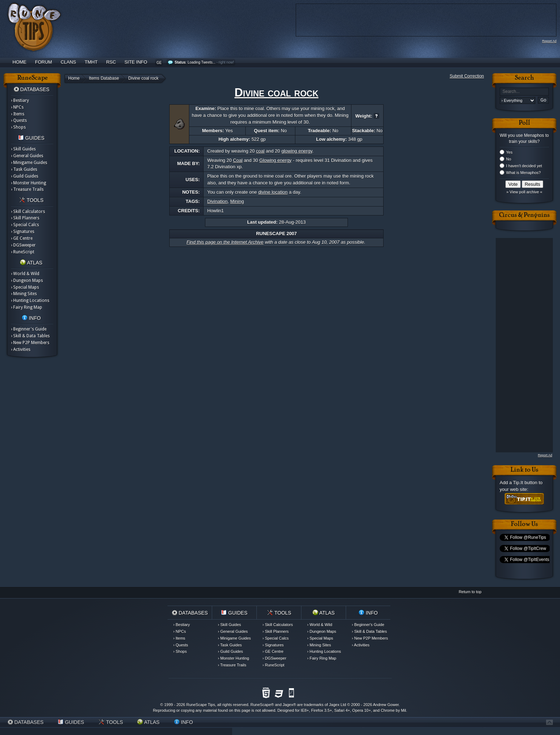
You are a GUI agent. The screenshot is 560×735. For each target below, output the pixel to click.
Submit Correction (467, 76)
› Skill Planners (25, 218)
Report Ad (549, 41)
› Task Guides (24, 169)
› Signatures (23, 232)
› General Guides (27, 156)
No (509, 159)
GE (159, 63)
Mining (237, 201)
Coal (238, 160)
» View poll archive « (524, 192)
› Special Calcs (25, 225)
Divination (217, 201)
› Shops (18, 127)
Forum (44, 62)
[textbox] (524, 92)
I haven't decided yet (524, 166)
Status (180, 62)
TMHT (91, 62)
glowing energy (297, 151)
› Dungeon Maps (27, 280)
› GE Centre (22, 238)
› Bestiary (20, 100)
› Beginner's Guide (29, 329)
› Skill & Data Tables (30, 336)
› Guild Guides (25, 176)
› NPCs (17, 107)
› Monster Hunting (29, 183)
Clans (68, 62)
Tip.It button (525, 483)
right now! (226, 62)
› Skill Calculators (28, 212)
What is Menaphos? (523, 173)
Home (19, 62)
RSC (111, 62)
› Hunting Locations (30, 301)
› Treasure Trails (27, 189)
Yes (509, 152)
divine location (273, 192)
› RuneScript (23, 252)
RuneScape (261, 705)
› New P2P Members (30, 343)
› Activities (21, 349)
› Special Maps (25, 287)
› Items (18, 114)
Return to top (470, 592)
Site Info (136, 62)
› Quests (19, 120)
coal (260, 151)
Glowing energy (275, 160)
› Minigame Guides (29, 163)
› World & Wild (25, 274)
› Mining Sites (24, 294)
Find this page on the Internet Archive (225, 242)
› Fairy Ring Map (27, 307)
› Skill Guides (23, 149)
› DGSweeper (23, 245)
